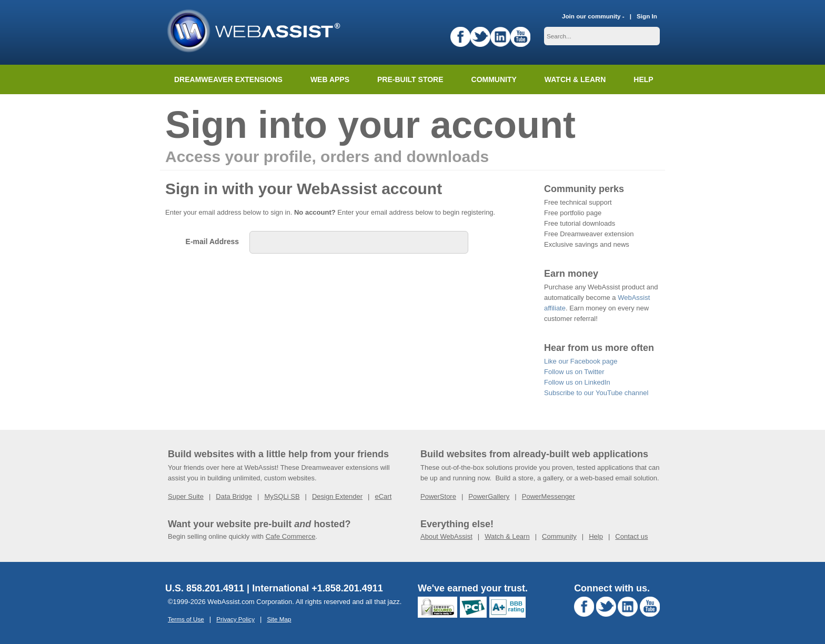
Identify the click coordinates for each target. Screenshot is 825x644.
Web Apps (330, 79)
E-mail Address (212, 241)
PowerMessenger (549, 496)
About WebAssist (446, 536)
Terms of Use (186, 619)
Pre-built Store (410, 79)
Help (596, 536)
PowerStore (438, 496)
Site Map (279, 619)
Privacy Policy (235, 619)
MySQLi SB (282, 496)
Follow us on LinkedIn (577, 382)
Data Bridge (234, 496)
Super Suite (186, 496)
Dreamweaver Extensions (228, 79)
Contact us (631, 536)
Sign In (647, 16)
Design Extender (337, 496)
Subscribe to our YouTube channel (596, 393)
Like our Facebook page (581, 361)
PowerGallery (489, 496)
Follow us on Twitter (574, 372)
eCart (383, 496)
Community (494, 79)
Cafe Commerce (291, 536)
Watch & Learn (575, 79)
